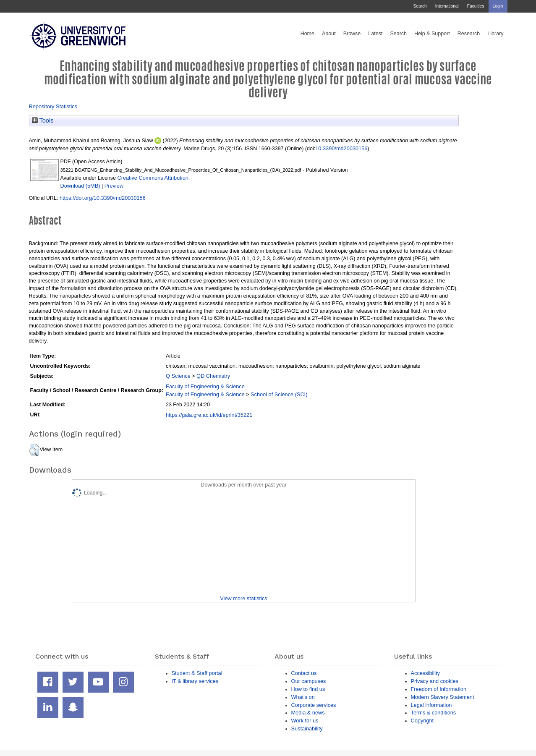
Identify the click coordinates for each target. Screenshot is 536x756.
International (447, 6)
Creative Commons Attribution (153, 178)
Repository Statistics (53, 106)
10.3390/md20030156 (341, 148)
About (329, 34)
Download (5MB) (80, 186)
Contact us (304, 673)
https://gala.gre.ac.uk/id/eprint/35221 (209, 415)
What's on (303, 697)
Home (307, 34)
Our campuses (309, 681)
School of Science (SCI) (279, 394)
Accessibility (425, 673)
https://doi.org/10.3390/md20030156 (103, 198)
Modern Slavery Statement (443, 697)
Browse (352, 34)
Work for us (305, 721)
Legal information (431, 705)
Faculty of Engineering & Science (205, 386)
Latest (375, 34)
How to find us (308, 689)
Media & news (308, 713)
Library (495, 34)
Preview (114, 186)
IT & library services (195, 681)
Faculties (476, 6)
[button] (34, 450)
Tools (43, 120)
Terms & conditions (434, 713)
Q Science (178, 376)
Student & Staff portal (197, 673)
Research (469, 34)
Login (498, 6)
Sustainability (307, 729)
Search (420, 6)
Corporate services (314, 705)
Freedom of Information (439, 689)
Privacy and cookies (435, 681)
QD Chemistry (213, 376)
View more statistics (243, 598)
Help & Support (432, 34)
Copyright (422, 721)
